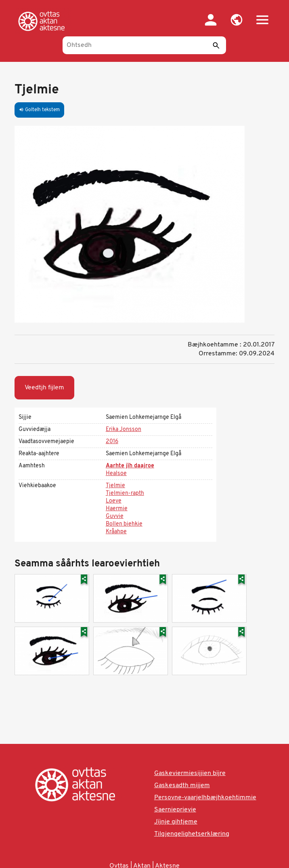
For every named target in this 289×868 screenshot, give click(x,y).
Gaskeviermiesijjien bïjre (190, 773)
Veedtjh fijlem (44, 388)
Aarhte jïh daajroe (130, 466)
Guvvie (115, 516)
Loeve (114, 501)
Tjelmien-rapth (125, 493)
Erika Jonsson (124, 430)
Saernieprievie (175, 810)
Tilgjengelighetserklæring (192, 834)
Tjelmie (115, 486)
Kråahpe (116, 532)
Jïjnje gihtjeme (176, 822)
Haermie (117, 509)
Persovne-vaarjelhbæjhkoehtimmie (205, 798)
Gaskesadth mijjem (182, 786)
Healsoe (116, 474)
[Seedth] (216, 45)
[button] (237, 20)
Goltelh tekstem (39, 110)
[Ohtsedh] (144, 45)
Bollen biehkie (124, 524)
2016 (112, 442)
